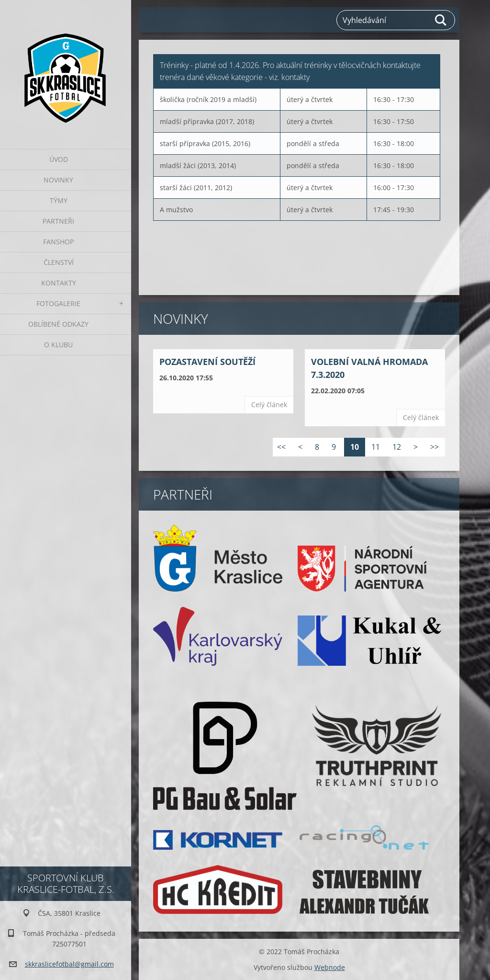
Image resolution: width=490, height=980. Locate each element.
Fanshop (58, 242)
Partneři (58, 221)
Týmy (59, 200)
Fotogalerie (58, 303)
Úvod (59, 159)
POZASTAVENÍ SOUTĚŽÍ (207, 362)
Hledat (441, 20)
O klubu (58, 345)
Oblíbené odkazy (58, 324)
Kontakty (59, 283)
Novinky (58, 180)
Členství (59, 262)
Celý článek (269, 405)
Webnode (330, 967)
